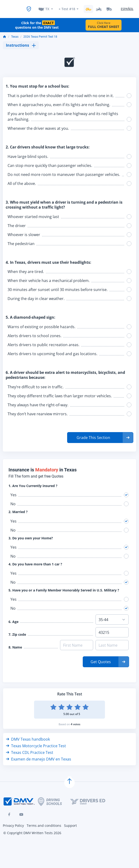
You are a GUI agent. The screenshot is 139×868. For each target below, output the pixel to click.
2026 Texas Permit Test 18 (40, 33)
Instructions (21, 41)
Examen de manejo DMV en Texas (39, 755)
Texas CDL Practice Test (30, 749)
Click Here (104, 21)
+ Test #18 (67, 7)
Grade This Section (93, 434)
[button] (100, 434)
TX (47, 7)
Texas (15, 33)
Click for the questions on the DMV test (37, 21)
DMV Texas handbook (28, 735)
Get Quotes (101, 658)
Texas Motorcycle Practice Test (36, 742)
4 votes (76, 720)
